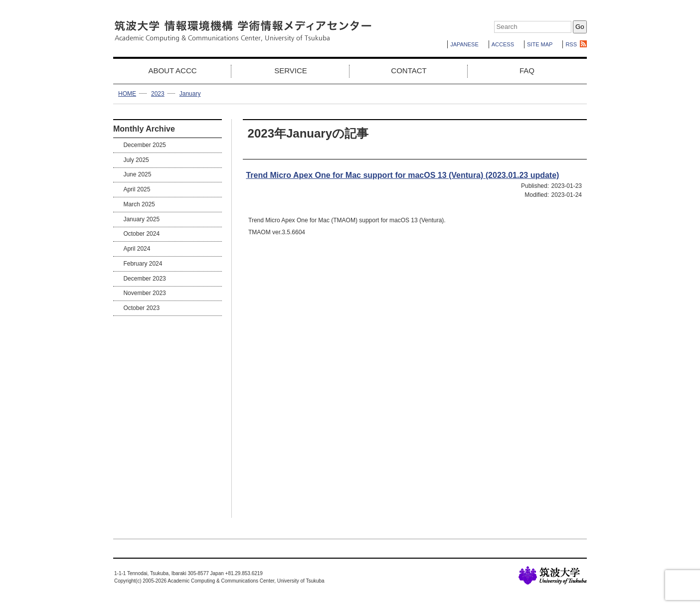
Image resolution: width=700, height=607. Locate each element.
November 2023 (144, 293)
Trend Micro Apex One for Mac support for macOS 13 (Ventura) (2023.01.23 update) (402, 175)
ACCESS (503, 44)
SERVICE (291, 71)
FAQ (527, 71)
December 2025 (144, 145)
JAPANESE (464, 44)
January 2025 (141, 219)
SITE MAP (540, 44)
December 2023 (144, 279)
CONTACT (409, 71)
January (190, 94)
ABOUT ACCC (172, 71)
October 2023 (141, 308)
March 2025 (139, 204)
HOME (127, 94)
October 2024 (141, 234)
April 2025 (137, 189)
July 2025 (136, 160)
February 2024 (143, 264)
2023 (158, 94)
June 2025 (137, 174)
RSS (571, 44)
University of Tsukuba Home (553, 575)
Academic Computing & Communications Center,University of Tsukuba (243, 31)
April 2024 (137, 249)
